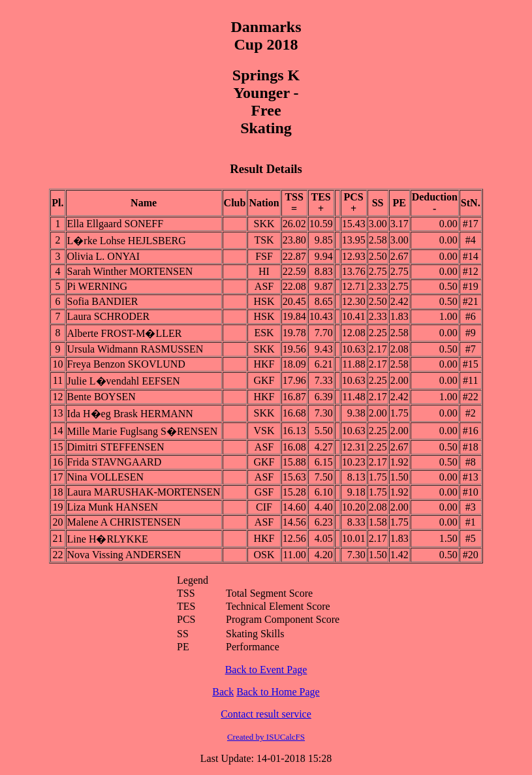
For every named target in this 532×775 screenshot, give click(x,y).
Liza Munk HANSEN (113, 507)
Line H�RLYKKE (108, 539)
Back (223, 692)
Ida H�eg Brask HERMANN (130, 414)
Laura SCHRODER (109, 316)
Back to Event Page (266, 670)
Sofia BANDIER (103, 301)
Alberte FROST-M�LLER (125, 333)
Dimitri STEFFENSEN (116, 447)
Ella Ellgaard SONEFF (116, 224)
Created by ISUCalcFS (266, 737)
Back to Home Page (278, 692)
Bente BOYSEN (102, 397)
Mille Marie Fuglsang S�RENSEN (143, 431)
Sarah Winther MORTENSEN (130, 271)
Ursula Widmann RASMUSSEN (135, 349)
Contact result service (266, 714)
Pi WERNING (98, 286)
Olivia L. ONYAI (104, 256)
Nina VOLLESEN (105, 477)
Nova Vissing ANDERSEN (124, 555)
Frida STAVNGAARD (115, 462)
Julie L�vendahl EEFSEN (124, 381)
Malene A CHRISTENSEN (124, 522)
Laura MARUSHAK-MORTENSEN (144, 492)
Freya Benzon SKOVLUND (126, 364)
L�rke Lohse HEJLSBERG (127, 241)
